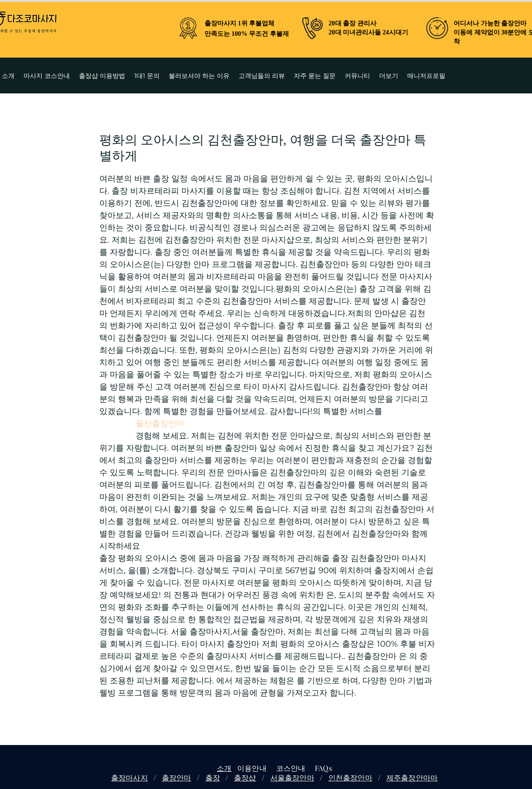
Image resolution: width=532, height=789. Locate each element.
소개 (224, 768)
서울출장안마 (292, 777)
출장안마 (177, 777)
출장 (213, 777)
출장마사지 (129, 777)
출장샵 (245, 777)
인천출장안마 (350, 777)
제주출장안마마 (412, 777)
